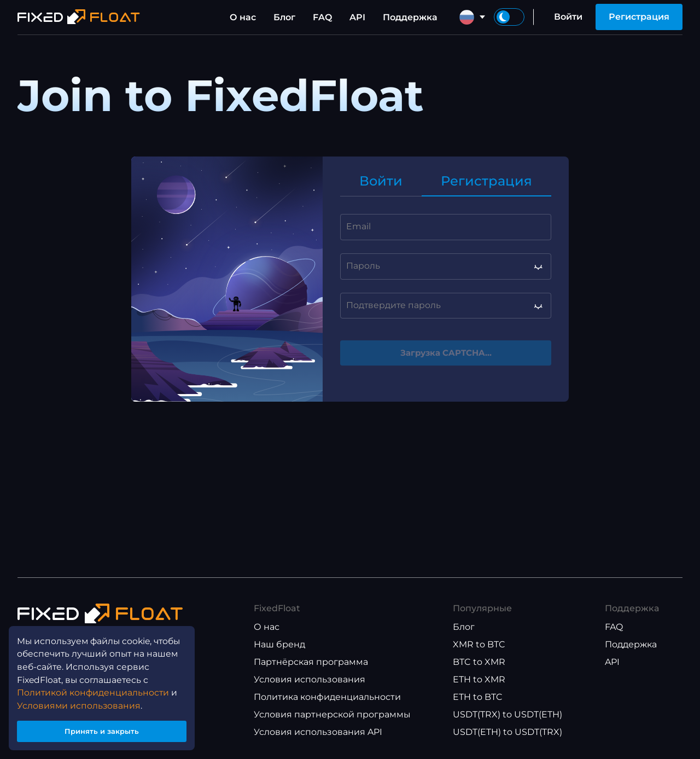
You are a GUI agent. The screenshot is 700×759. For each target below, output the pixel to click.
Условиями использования (80, 700)
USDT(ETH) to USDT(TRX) (507, 732)
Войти (568, 17)
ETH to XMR (479, 679)
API (357, 17)
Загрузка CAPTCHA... (446, 353)
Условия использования (310, 679)
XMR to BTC (479, 644)
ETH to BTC (478, 697)
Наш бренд (279, 644)
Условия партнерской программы (332, 714)
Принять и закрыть (104, 728)
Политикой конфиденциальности (94, 686)
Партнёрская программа (311, 662)
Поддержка (410, 17)
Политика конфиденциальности (327, 697)
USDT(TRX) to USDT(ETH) (507, 714)
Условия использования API (318, 732)
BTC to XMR (479, 662)
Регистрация (639, 17)
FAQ (322, 17)
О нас (243, 17)
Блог (284, 17)
